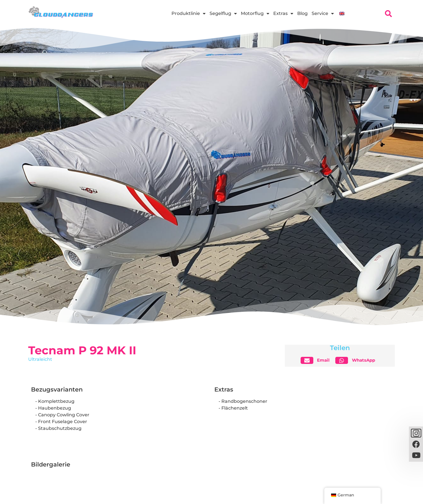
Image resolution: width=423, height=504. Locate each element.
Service (323, 14)
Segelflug (223, 14)
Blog (302, 13)
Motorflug (255, 14)
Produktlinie (189, 14)
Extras (283, 14)
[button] (317, 360)
